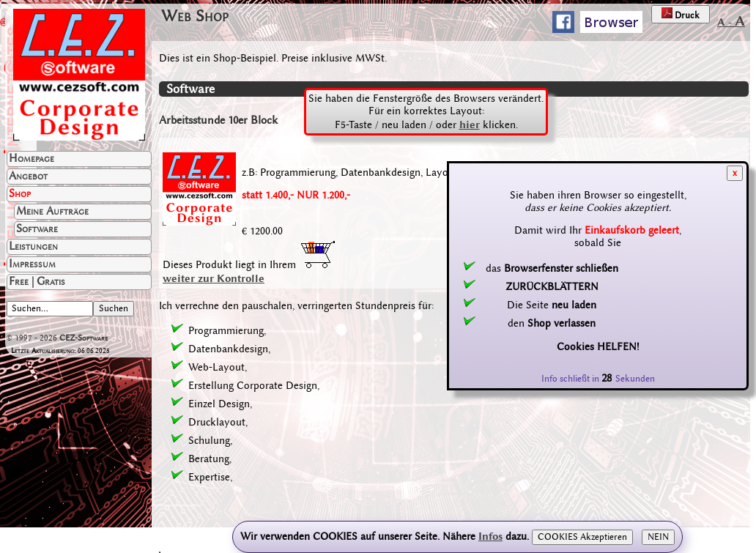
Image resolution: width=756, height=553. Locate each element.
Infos (490, 536)
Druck (681, 14)
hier (470, 124)
